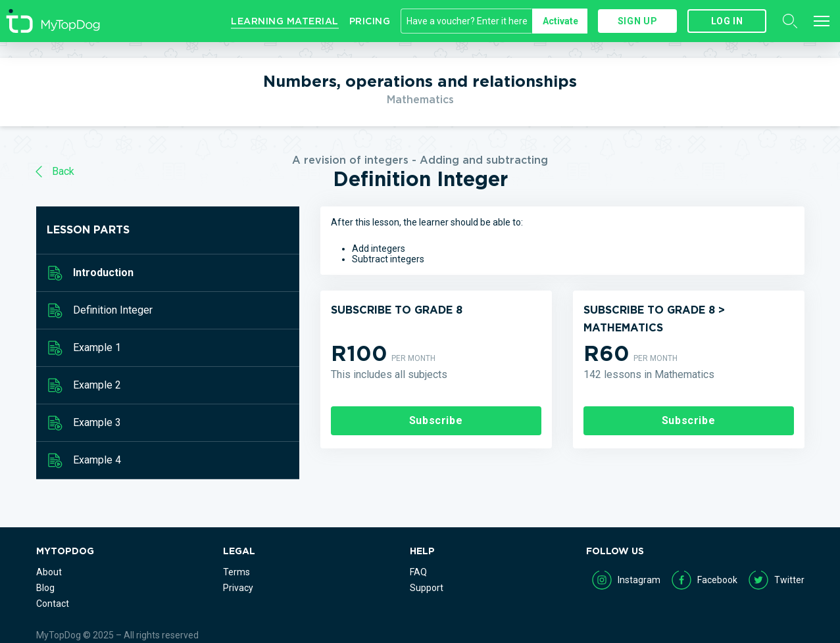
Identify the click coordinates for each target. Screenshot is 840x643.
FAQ (418, 572)
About (49, 572)
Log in (727, 21)
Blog (45, 588)
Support (427, 588)
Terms (236, 572)
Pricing (370, 21)
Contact (53, 604)
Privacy (238, 588)
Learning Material (285, 21)
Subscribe (436, 420)
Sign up (637, 21)
